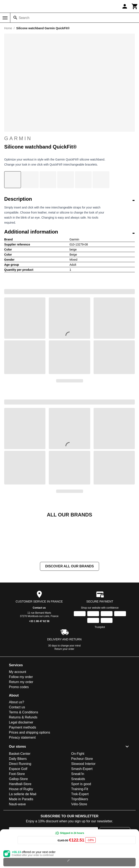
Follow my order (21, 719)
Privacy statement (22, 780)
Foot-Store (17, 816)
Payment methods (23, 769)
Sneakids (78, 821)
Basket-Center (20, 796)
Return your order (64, 691)
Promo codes (19, 729)
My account (18, 714)
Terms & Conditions (24, 754)
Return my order (21, 724)
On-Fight (78, 796)
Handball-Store (20, 826)
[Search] (15, 18)
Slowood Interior (83, 806)
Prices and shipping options (30, 774)
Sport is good (81, 826)
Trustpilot (100, 669)
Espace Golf (18, 811)
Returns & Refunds (23, 759)
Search (24, 18)
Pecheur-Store (82, 801)
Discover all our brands (69, 608)
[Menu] (5, 18)
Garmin (69, 138)
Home (8, 28)
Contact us (39, 650)
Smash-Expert (82, 811)
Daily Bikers (18, 801)
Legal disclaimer (21, 764)
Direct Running (20, 806)
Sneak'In (78, 816)
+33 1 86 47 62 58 (39, 663)
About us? (17, 744)
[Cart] (135, 6)
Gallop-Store (19, 821)
